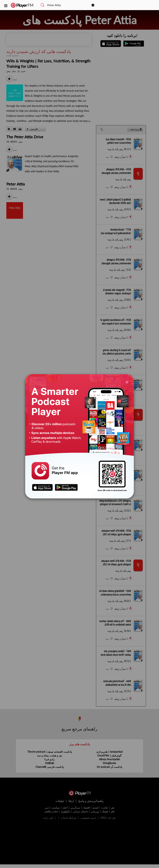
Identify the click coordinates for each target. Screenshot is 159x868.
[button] (6, 5)
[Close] (127, 382)
